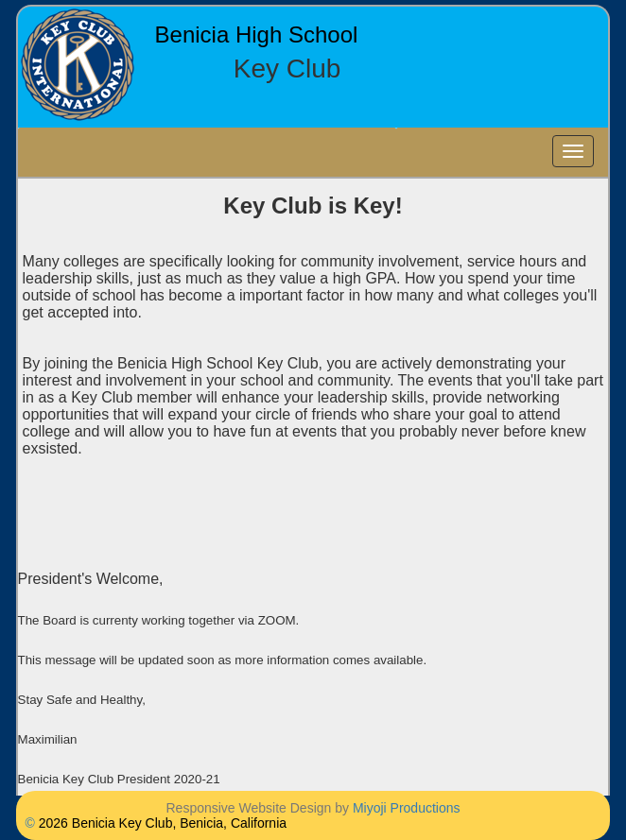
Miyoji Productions (407, 808)
